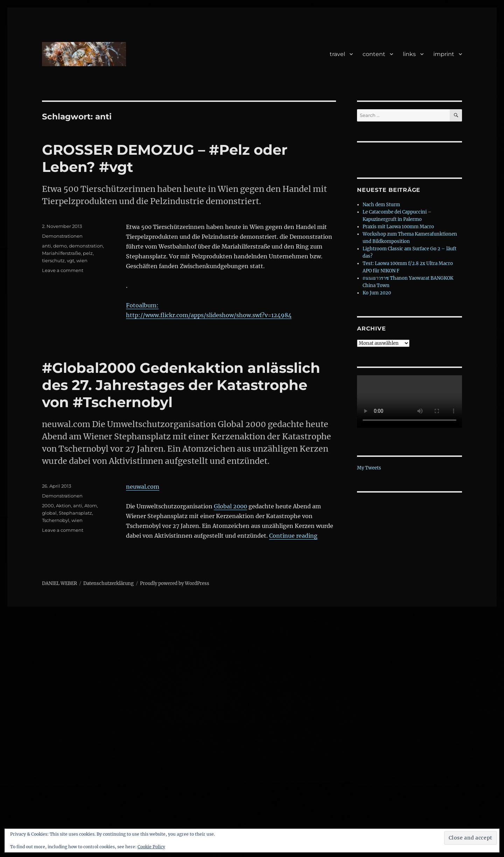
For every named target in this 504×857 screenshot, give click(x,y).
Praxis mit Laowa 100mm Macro (398, 227)
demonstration (86, 246)
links (409, 54)
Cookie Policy (151, 847)
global (49, 513)
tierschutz (53, 260)
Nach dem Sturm (381, 205)
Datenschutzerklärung (108, 583)
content (374, 54)
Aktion (64, 506)
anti (47, 246)
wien (82, 260)
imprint (444, 54)
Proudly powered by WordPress (175, 583)
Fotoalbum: (142, 305)
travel (337, 54)
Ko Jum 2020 (377, 293)
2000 (48, 506)
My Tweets (369, 468)
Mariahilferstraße (61, 253)
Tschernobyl (56, 520)
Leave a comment (63, 270)
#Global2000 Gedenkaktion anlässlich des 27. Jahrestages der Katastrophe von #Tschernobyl (181, 385)
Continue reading (293, 536)
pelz (88, 253)
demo (60, 246)
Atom (91, 506)
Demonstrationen (62, 236)
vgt (71, 260)
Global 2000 (230, 506)
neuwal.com (143, 487)
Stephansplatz (75, 513)
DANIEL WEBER (59, 583)
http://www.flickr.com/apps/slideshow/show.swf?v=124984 (209, 315)
